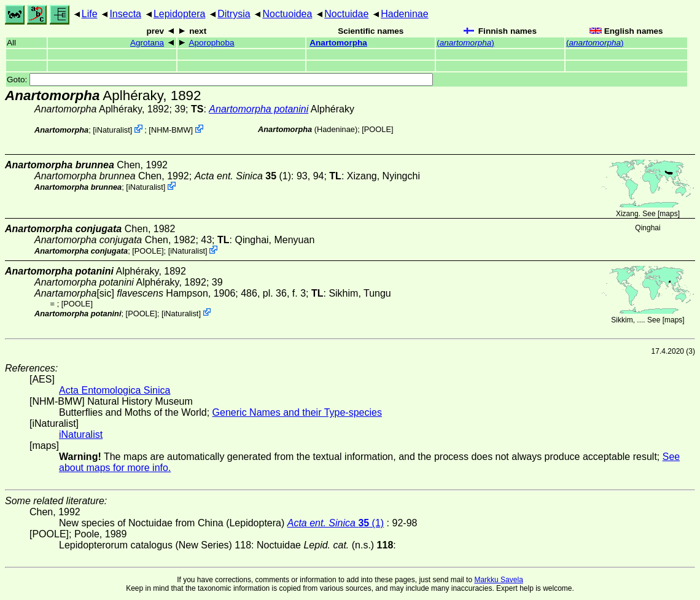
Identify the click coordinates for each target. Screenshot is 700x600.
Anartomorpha (338, 43)
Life (90, 14)
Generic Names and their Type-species (297, 412)
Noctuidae (346, 14)
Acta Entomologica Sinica (115, 390)
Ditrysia (234, 14)
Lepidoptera (180, 14)
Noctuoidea (287, 14)
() (465, 43)
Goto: (220, 80)
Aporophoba (211, 43)
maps (668, 214)
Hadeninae (404, 14)
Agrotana (147, 43)
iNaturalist (113, 130)
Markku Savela (498, 580)
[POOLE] (377, 129)
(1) (243, 176)
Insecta (125, 14)
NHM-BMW (171, 130)
